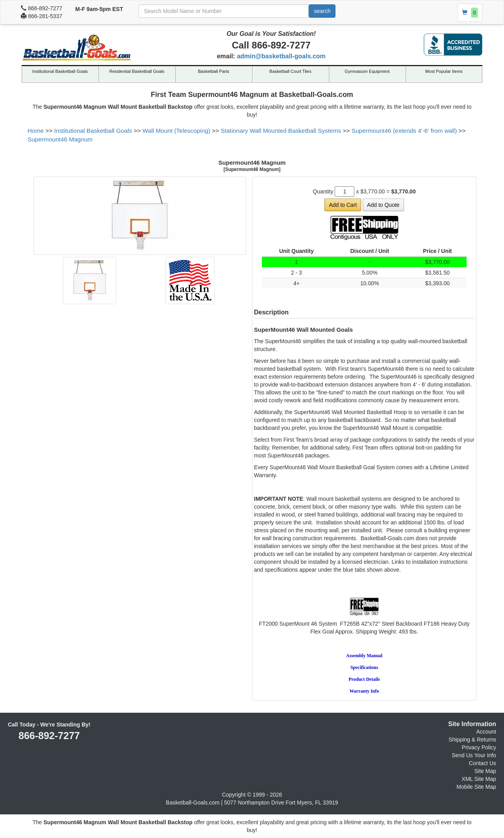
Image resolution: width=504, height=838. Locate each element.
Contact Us (483, 763)
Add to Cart (343, 205)
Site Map (485, 771)
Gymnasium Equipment (367, 71)
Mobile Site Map (476, 787)
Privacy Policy (479, 747)
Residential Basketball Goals (137, 71)
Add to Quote (383, 205)
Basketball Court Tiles (290, 71)
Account (486, 732)
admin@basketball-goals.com (281, 56)
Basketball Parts (214, 71)
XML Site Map (479, 779)
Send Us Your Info (474, 755)
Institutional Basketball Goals (60, 71)
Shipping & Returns (472, 740)
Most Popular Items (444, 71)
